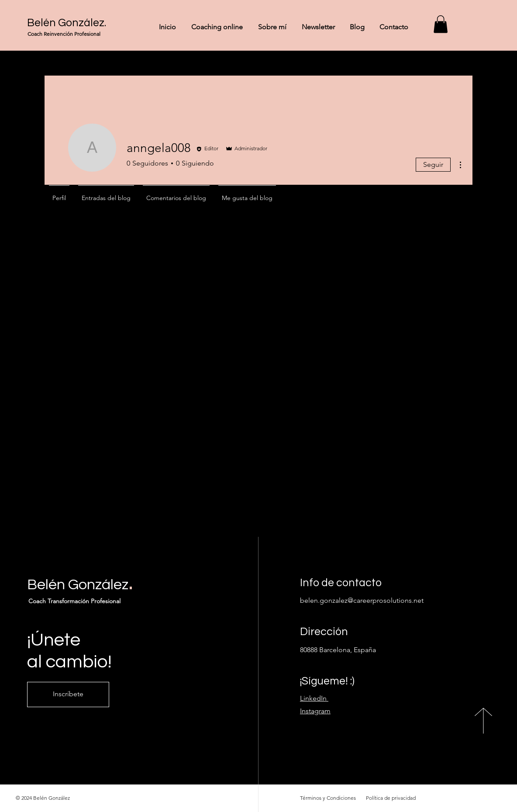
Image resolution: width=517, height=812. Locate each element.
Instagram (315, 711)
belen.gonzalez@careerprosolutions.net (362, 600)
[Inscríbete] (68, 695)
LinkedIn (314, 698)
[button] (441, 24)
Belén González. (67, 23)
